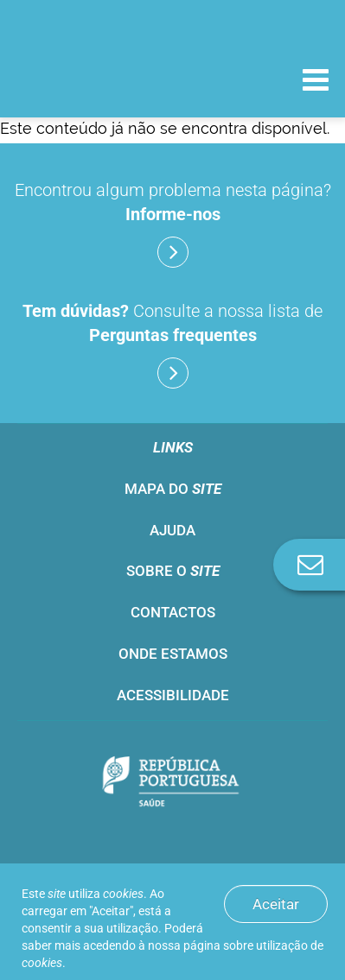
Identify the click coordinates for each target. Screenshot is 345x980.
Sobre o (173, 571)
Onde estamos (173, 654)
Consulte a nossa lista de (172, 345)
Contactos (173, 612)
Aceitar (276, 904)
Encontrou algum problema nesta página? (173, 224)
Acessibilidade (173, 695)
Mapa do (173, 489)
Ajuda (172, 530)
